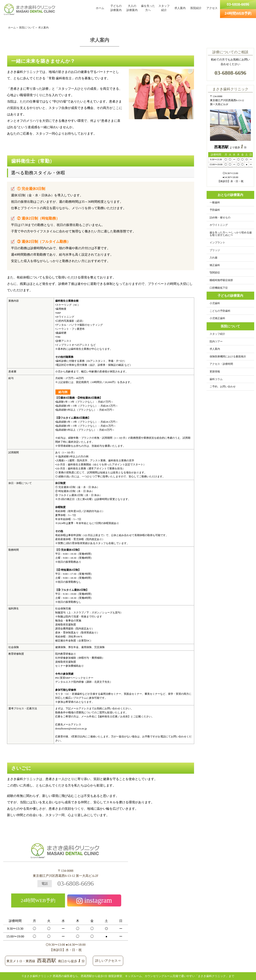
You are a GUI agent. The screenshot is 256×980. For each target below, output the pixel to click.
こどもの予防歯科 (220, 311)
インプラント (217, 243)
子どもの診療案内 (116, 8)
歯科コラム (216, 379)
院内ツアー (216, 342)
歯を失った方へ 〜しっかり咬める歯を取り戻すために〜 (231, 234)
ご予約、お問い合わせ (223, 387)
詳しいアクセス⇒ (108, 961)
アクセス (212, 8)
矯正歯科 (215, 265)
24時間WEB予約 (38, 900)
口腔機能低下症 (219, 288)
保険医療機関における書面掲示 (228, 357)
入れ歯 (213, 258)
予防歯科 (215, 210)
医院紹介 (196, 8)
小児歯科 (215, 303)
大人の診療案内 (132, 8)
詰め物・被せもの (220, 218)
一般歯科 (215, 203)
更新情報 (215, 372)
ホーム (100, 8)
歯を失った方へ (148, 8)
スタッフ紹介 (164, 8)
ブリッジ (215, 250)
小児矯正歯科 (217, 318)
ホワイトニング (219, 225)
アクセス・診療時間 (221, 364)
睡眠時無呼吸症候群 (221, 280)
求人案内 (180, 8)
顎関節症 (215, 273)
